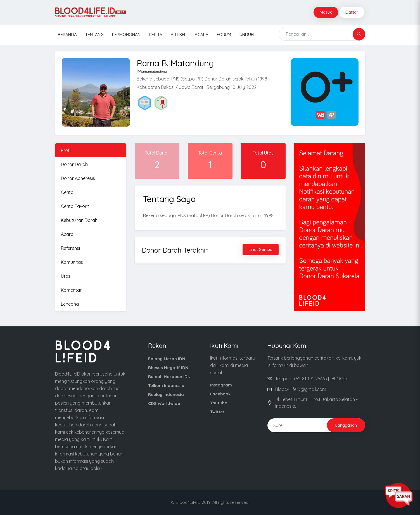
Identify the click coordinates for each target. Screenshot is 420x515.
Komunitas (72, 262)
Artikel (179, 35)
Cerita (156, 35)
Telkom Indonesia (166, 385)
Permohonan (126, 35)
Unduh (247, 35)
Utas (66, 276)
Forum (224, 35)
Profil (66, 150)
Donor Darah (74, 164)
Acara (202, 35)
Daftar (352, 12)
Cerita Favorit (75, 206)
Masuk (326, 12)
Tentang (94, 35)
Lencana (70, 304)
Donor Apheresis (78, 178)
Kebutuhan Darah (79, 220)
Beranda (67, 35)
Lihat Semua (261, 249)
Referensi (70, 248)
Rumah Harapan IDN (169, 377)
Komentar (71, 290)
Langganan (346, 425)
